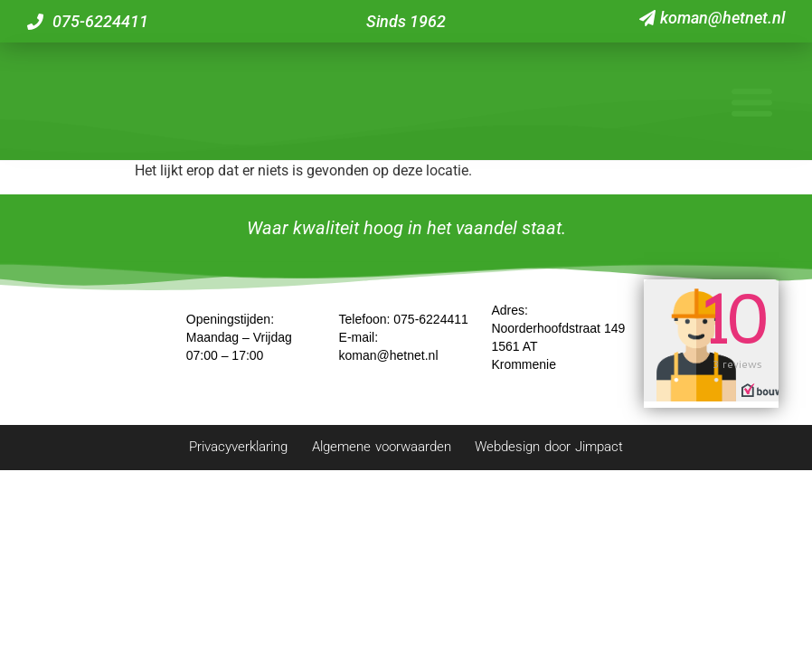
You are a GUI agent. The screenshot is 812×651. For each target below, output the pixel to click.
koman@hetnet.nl (389, 363)
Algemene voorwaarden (379, 454)
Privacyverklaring (198, 454)
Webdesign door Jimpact (588, 454)
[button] (751, 105)
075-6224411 (431, 326)
